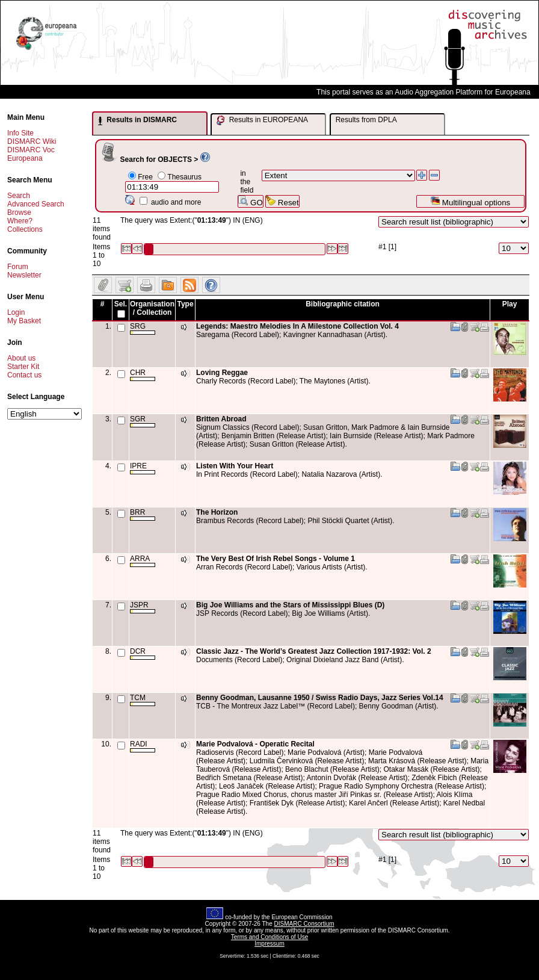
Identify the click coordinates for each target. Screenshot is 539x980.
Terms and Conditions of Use (269, 937)
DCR (143, 653)
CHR (143, 375)
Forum (18, 267)
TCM (143, 700)
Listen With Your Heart (235, 466)
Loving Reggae (222, 373)
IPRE (143, 468)
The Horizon (217, 512)
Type (185, 304)
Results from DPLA (366, 120)
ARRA (143, 561)
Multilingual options (470, 201)
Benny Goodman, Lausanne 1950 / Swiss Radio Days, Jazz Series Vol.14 (320, 698)
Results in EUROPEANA (262, 120)
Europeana (25, 158)
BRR (143, 514)
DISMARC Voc (31, 150)
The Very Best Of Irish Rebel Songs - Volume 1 (276, 559)
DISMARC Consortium (304, 924)
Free (145, 177)
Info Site (20, 133)
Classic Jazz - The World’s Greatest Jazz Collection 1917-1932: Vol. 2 (314, 651)
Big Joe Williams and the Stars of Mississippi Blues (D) (290, 605)
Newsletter (24, 275)
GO (250, 201)
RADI (143, 746)
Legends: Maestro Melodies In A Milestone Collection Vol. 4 (297, 326)
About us (21, 358)
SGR (143, 421)
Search (19, 196)
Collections (25, 229)
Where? (20, 221)
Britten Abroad (221, 419)
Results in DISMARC (137, 120)
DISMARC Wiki (32, 141)
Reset (282, 201)
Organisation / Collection (152, 308)
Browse (19, 212)
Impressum (269, 944)
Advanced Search (36, 204)
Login (16, 312)
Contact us (24, 375)
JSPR (143, 607)
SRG (143, 328)
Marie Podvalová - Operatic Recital (255, 744)
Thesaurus (184, 177)
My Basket (24, 321)
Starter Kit (23, 367)
